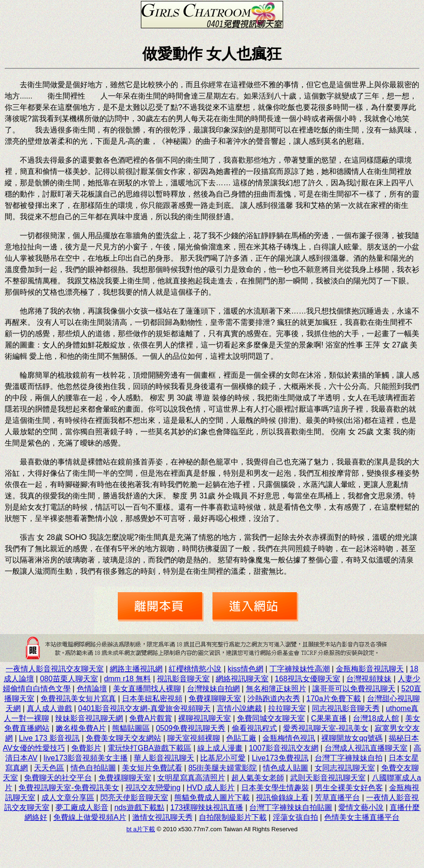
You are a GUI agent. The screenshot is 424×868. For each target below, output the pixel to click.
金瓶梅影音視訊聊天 (370, 669)
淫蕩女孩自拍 (295, 817)
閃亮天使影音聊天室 (134, 798)
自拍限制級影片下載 (233, 817)
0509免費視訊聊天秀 (191, 728)
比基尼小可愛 (223, 758)
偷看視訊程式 (254, 728)
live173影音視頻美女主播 (86, 758)
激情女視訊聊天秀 (163, 817)
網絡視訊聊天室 (242, 679)
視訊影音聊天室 (183, 679)
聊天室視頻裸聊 (194, 738)
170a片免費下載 (334, 699)
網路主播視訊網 (136, 669)
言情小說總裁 (239, 708)
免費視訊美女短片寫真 (78, 699)
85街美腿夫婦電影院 (223, 768)
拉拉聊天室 (287, 708)
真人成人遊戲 (49, 708)
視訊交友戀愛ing (153, 788)
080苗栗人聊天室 (69, 679)
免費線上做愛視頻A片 (90, 817)
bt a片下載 (141, 829)
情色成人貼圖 (285, 768)
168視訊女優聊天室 (307, 679)
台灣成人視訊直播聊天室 (366, 748)
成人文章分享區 (68, 798)
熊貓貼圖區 (131, 728)
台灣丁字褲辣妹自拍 (349, 758)
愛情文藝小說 (361, 807)
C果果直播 (329, 718)
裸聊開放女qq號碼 (352, 738)
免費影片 (86, 748)
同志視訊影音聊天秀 (346, 708)
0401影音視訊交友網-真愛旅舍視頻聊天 (144, 708)
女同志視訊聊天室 (345, 768)
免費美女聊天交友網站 (123, 738)
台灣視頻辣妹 (369, 679)
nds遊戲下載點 (139, 807)
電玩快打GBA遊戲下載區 (149, 748)
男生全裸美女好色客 (349, 788)
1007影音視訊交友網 (284, 748)
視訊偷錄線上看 (282, 798)
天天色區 (49, 768)
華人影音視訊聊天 (164, 758)
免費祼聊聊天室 (215, 699)
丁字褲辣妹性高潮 (300, 669)
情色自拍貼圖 (93, 768)
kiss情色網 (245, 669)
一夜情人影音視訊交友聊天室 (55, 669)
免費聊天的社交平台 (58, 778)
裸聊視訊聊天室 (204, 718)
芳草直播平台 (337, 798)
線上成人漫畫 (220, 748)
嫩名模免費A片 (81, 728)
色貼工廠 (241, 738)
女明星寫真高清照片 (191, 778)
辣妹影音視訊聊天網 (89, 718)
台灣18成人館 (376, 718)
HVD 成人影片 (211, 788)
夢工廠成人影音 (82, 807)
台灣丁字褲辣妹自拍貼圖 (291, 807)
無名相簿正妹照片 (276, 689)
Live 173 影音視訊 (49, 738)
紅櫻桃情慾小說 (195, 669)
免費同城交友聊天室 (271, 718)
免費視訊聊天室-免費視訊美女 (69, 788)
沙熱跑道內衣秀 (274, 699)
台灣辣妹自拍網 (213, 689)
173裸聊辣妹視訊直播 (207, 807)
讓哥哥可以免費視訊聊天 (354, 689)
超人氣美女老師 (258, 778)
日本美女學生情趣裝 (275, 788)
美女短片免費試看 (152, 768)
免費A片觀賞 (151, 718)
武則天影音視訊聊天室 (328, 778)
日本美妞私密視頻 (152, 699)
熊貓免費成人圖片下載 (212, 798)
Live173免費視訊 (280, 758)
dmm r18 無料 (128, 679)
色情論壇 (92, 689)
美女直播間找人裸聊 (147, 689)
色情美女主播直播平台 (362, 817)
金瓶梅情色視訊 (289, 738)
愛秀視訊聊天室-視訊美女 (326, 728)
